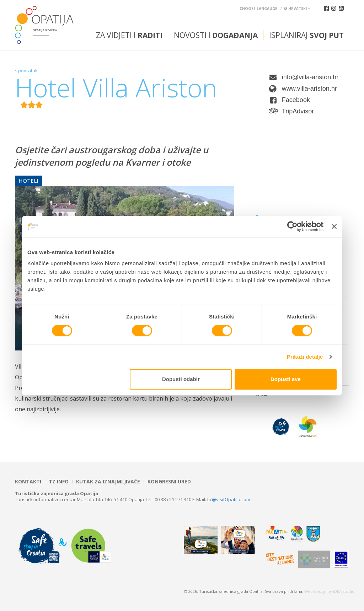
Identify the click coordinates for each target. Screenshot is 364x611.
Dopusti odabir (181, 379)
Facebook (296, 100)
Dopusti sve (286, 379)
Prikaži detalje (305, 357)
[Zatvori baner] (334, 226)
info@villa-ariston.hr (310, 77)
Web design (315, 591)
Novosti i (216, 35)
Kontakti (28, 482)
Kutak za (108, 482)
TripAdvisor (298, 111)
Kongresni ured (169, 482)
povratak (28, 70)
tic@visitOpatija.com (229, 499)
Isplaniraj (306, 35)
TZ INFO (59, 482)
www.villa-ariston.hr (309, 89)
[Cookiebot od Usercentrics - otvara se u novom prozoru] (292, 226)
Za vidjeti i (129, 35)
